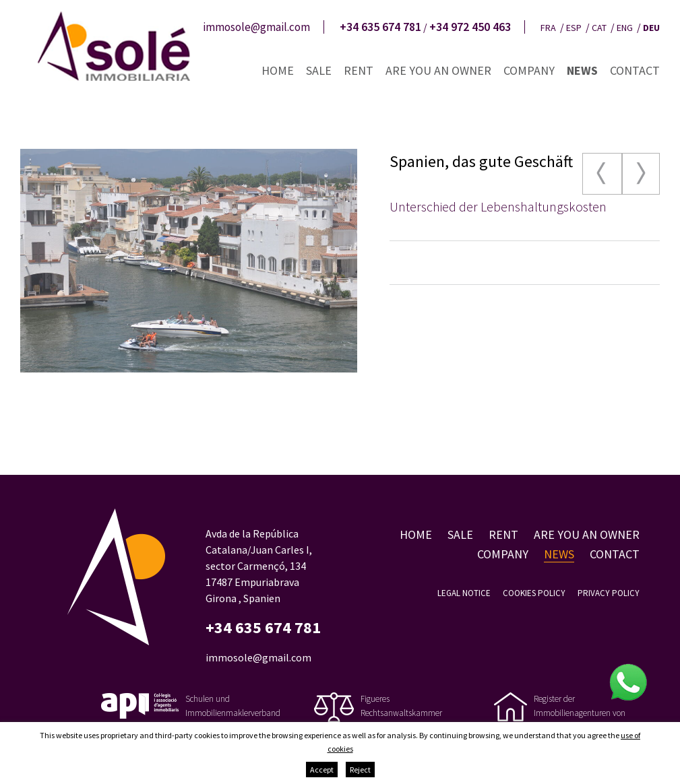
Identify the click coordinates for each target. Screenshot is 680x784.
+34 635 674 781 (380, 27)
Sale (319, 70)
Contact (635, 70)
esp (574, 28)
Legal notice (464, 593)
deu (651, 28)
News (582, 70)
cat (599, 28)
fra (548, 28)
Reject (360, 770)
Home (278, 70)
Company (529, 70)
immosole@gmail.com (256, 27)
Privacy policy (609, 593)
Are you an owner (438, 70)
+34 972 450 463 (470, 27)
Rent (359, 70)
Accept (322, 770)
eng (625, 28)
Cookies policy (534, 593)
